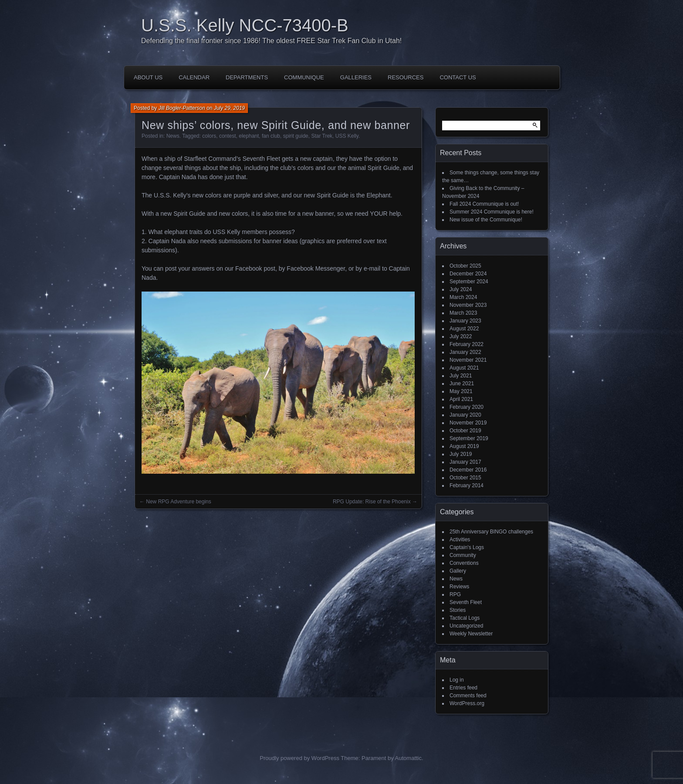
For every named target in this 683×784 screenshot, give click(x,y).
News (173, 136)
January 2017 (465, 462)
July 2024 (461, 289)
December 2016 (468, 470)
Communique (304, 77)
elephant (249, 136)
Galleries (356, 77)
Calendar (194, 77)
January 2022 (465, 352)
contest (228, 136)
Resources (406, 77)
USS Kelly (347, 136)
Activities (460, 540)
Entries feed (463, 688)
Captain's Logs (467, 547)
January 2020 (465, 415)
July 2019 (461, 454)
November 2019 (468, 423)
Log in (457, 680)
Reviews (459, 587)
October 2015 (465, 478)
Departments (247, 77)
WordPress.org (467, 703)
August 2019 (464, 446)
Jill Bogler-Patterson (182, 108)
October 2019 (465, 431)
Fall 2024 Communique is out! (484, 204)
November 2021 (468, 360)
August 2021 (464, 368)
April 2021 (461, 399)
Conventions (464, 563)
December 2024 (468, 274)
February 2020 (467, 407)
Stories (458, 610)
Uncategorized (466, 626)
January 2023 (465, 321)
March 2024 (463, 297)
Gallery (458, 571)
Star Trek (322, 136)
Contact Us (458, 77)
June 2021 (462, 384)
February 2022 (467, 344)
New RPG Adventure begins (178, 502)
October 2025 (465, 266)
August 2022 (464, 329)
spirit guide (296, 136)
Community (463, 555)
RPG (455, 594)
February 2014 (467, 485)
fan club (271, 136)
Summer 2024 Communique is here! (492, 212)
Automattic (408, 758)
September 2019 (469, 438)
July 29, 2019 (229, 108)
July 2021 (461, 376)
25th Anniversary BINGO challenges (491, 532)
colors (209, 136)
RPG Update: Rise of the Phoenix (372, 502)
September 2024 (469, 282)
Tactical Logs (465, 618)
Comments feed (468, 696)
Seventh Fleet (466, 602)
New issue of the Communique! (486, 220)
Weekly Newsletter (471, 634)
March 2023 (463, 313)
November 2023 (468, 305)
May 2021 (461, 391)
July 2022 (461, 336)
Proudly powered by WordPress (299, 758)
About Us (148, 77)
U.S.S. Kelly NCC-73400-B (245, 25)
